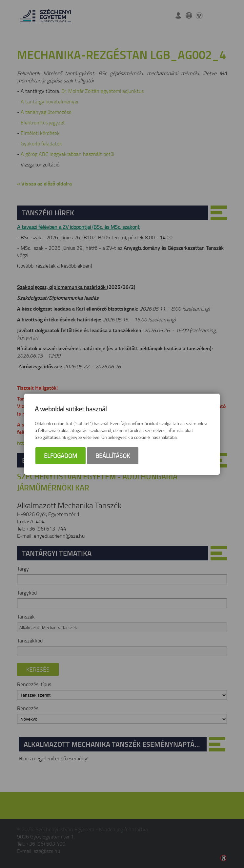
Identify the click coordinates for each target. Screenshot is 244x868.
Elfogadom (61, 456)
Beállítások (113, 456)
